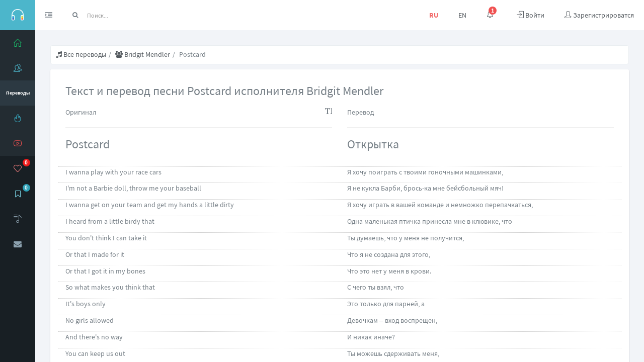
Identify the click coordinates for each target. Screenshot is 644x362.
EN (462, 15)
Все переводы (81, 54)
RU (434, 15)
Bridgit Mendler (143, 54)
